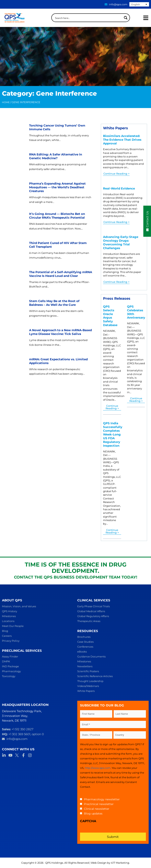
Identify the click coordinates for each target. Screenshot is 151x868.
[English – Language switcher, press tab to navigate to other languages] (139, 4)
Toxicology (9, 676)
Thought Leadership (90, 681)
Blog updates (93, 813)
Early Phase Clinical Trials (93, 606)
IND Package (10, 666)
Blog (5, 631)
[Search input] (88, 18)
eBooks (82, 652)
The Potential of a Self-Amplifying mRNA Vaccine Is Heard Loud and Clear (61, 274)
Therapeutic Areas (89, 621)
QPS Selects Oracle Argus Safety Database (110, 316)
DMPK (6, 661)
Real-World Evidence (119, 189)
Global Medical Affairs (91, 611)
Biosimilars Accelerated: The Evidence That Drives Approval (122, 140)
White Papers (116, 128)
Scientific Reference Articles (95, 676)
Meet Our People (13, 626)
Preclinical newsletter (99, 804)
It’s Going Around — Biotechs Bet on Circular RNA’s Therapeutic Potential (57, 216)
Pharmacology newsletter (102, 799)
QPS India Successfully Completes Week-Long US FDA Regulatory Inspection (113, 434)
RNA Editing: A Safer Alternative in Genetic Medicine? (56, 156)
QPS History (10, 611)
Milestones (9, 616)
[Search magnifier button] (126, 18)
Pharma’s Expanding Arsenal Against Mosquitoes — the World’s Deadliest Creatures (57, 187)
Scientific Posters (88, 671)
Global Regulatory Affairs (93, 616)
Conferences (85, 647)
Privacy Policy (11, 641)
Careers (7, 636)
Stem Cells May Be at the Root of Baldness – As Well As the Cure (54, 303)
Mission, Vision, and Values (19, 606)
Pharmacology (11, 671)
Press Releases (117, 298)
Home (6, 102)
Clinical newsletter (97, 809)
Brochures (84, 637)
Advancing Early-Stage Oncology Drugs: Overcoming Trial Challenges (121, 243)
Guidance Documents (91, 656)
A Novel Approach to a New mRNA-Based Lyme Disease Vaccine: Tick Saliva (60, 332)
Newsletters (85, 666)
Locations (8, 621)
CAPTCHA (88, 821)
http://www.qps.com (98, 768)
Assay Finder (10, 656)
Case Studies (85, 642)
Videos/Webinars (88, 686)
